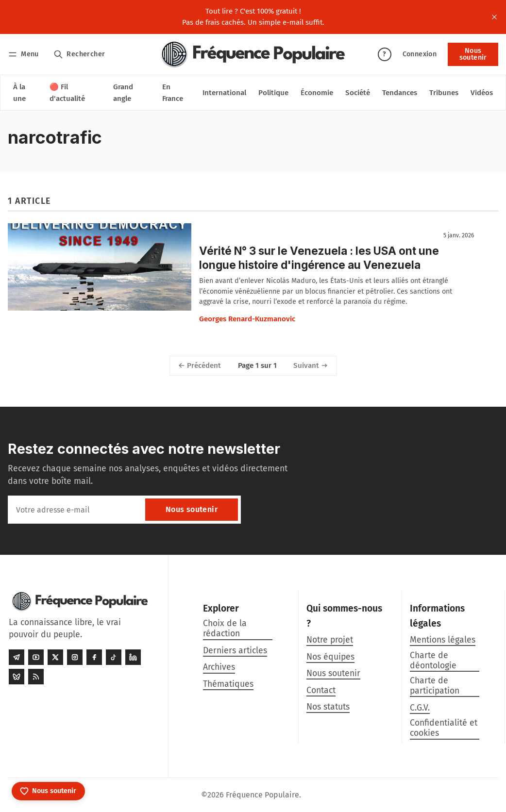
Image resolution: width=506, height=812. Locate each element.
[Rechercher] (79, 54)
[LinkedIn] (133, 657)
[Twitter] (55, 657)
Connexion (420, 54)
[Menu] (25, 54)
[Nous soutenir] (48, 791)
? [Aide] (384, 54)
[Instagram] (75, 657)
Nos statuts (328, 707)
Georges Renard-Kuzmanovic (247, 319)
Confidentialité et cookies (444, 728)
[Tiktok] (114, 657)
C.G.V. (420, 708)
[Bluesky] (17, 677)
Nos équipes (330, 657)
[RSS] (36, 677)
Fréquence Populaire (262, 795)
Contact (321, 690)
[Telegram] (17, 657)
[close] (494, 17)
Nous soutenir (473, 54)
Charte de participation (435, 686)
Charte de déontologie (433, 661)
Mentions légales (443, 640)
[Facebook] (94, 657)
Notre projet (330, 640)
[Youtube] (36, 657)
